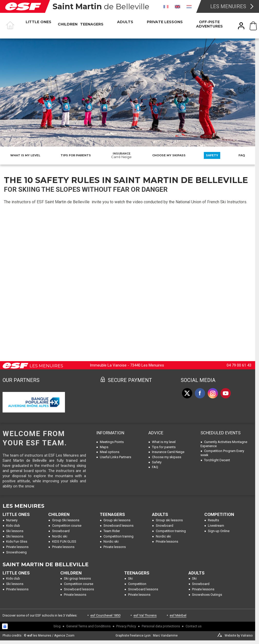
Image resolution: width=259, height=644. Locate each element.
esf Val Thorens (145, 615)
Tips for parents (76, 155)
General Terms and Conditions (88, 626)
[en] (178, 6)
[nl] (189, 6)
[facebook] (200, 393)
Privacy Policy (126, 626)
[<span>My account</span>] (241, 26)
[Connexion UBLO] (5, 626)
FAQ (242, 155)
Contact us (194, 626)
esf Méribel (178, 615)
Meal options (110, 452)
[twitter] (187, 393)
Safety (212, 155)
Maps (104, 447)
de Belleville (101, 7)
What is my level (25, 155)
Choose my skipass (169, 155)
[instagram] (213, 393)
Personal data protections (161, 626)
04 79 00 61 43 (239, 365)
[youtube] (226, 393)
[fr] (166, 6)
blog (57, 626)
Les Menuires (228, 6)
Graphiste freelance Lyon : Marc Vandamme (147, 636)
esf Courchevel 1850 (105, 615)
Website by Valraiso (239, 636)
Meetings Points (112, 442)
